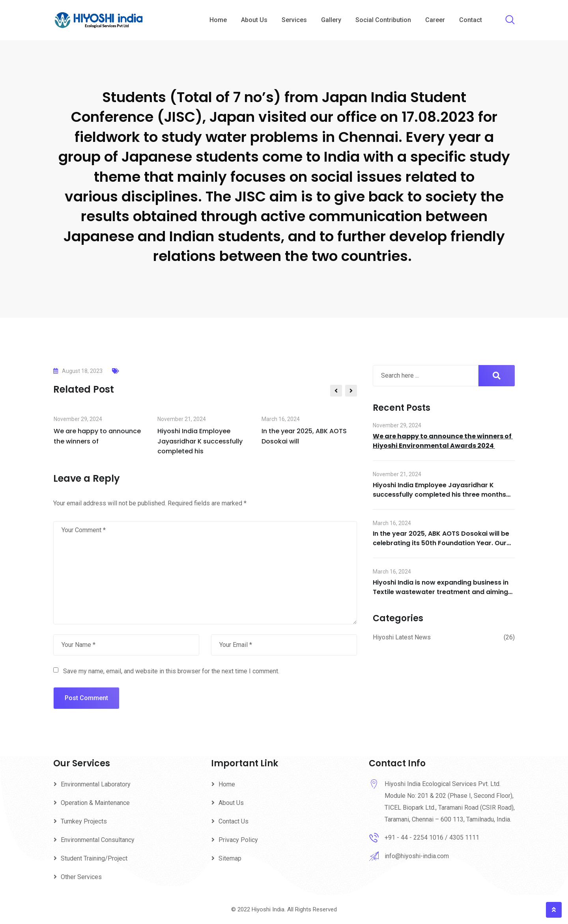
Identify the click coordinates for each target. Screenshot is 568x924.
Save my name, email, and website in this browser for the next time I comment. (171, 671)
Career (435, 20)
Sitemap (230, 858)
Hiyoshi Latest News (402, 637)
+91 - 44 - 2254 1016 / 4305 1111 (432, 837)
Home (218, 20)
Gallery (331, 20)
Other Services (81, 877)
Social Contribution (383, 20)
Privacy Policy (238, 840)
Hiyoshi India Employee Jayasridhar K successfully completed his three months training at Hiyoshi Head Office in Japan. (439, 495)
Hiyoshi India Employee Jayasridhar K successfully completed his (200, 441)
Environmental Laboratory (96, 784)
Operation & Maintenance (95, 803)
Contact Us (234, 821)
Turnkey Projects (84, 821)
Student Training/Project (94, 858)
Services (294, 20)
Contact (471, 20)
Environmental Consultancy (98, 840)
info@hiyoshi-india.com (417, 856)
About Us (254, 20)
